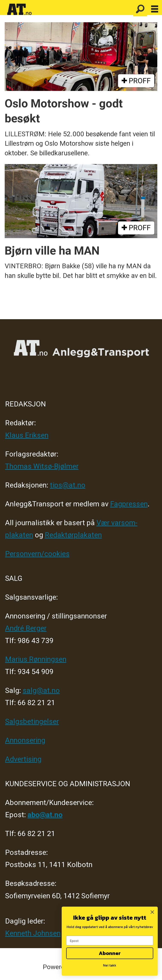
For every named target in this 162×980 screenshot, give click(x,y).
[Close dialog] (152, 912)
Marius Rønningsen (36, 659)
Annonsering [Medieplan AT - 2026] (25, 740)
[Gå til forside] (19, 9)
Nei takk (110, 965)
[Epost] (110, 941)
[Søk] (140, 9)
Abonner (110, 953)
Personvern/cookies (37, 554)
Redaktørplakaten (73, 535)
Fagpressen (129, 504)
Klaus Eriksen (27, 435)
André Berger (26, 628)
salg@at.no (41, 690)
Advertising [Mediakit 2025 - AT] (23, 759)
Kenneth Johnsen (33, 933)
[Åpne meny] (155, 9)
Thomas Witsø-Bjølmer (42, 466)
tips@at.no (68, 485)
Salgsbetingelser (32, 721)
